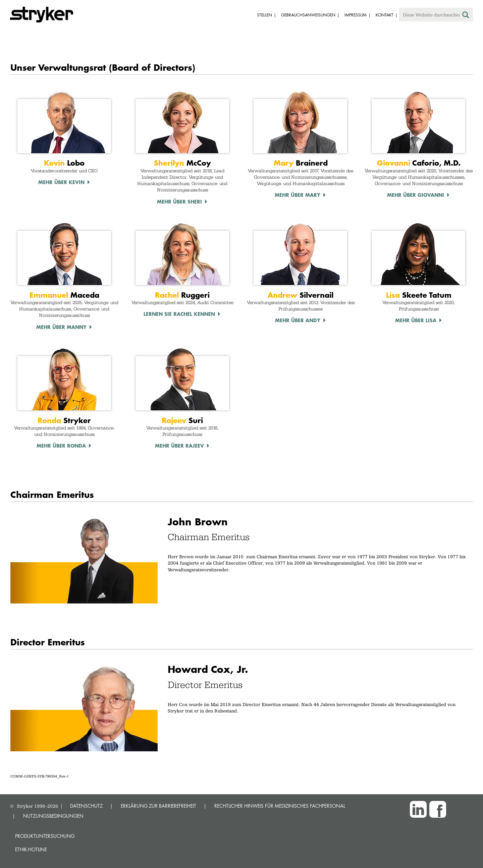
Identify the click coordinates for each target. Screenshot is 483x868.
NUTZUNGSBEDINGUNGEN (53, 816)
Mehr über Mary (298, 195)
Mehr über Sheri (179, 201)
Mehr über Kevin (61, 182)
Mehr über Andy (298, 320)
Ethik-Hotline (31, 849)
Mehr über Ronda (61, 446)
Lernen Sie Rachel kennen (179, 314)
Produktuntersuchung (45, 836)
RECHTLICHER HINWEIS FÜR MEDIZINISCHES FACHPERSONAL (280, 806)
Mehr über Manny (61, 327)
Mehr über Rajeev (179, 446)
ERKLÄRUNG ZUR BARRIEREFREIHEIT (158, 806)
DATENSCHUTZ (86, 806)
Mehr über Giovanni (416, 195)
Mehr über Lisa (416, 320)
